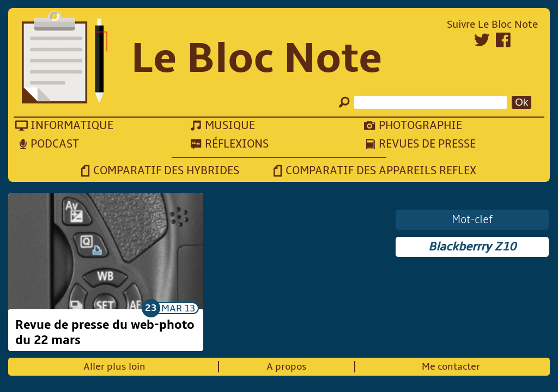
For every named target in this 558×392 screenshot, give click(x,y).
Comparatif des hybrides (166, 171)
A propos (287, 367)
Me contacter (451, 367)
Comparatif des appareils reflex (381, 171)
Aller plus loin (114, 367)
